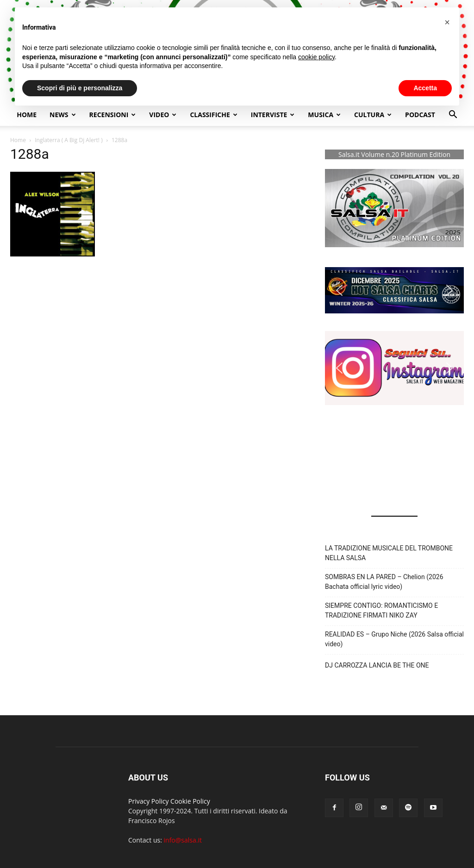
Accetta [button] (425, 88)
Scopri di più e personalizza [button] (80, 88)
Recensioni (113, 115)
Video (163, 115)
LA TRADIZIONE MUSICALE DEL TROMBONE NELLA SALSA (389, 553)
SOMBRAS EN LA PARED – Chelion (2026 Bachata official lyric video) (384, 582)
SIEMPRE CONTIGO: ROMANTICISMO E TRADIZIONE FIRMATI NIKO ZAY (381, 610)
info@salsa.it (183, 840)
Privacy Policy (148, 801)
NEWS (62, 115)
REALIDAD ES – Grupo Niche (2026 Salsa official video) (394, 639)
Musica (324, 115)
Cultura (373, 115)
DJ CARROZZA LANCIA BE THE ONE (377, 665)
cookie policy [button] (316, 57)
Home (27, 115)
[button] (453, 116)
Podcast (420, 115)
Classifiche (213, 115)
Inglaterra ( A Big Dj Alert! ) (69, 140)
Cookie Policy (190, 801)
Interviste (273, 115)
